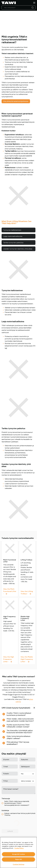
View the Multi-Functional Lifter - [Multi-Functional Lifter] (10, 591)
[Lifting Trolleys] (27, 548)
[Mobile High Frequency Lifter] (27, 605)
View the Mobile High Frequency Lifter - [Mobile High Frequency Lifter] (27, 659)
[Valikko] (34, 3)
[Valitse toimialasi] (27, 781)
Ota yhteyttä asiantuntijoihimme (16, 101)
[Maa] (27, 774)
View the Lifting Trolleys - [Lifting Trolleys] (27, 593)
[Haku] (33, 8)
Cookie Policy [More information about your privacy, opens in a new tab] (19, 848)
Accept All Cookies (18, 854)
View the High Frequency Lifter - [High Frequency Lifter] (10, 659)
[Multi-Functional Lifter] (10, 548)
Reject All (18, 859)
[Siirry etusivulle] (9, 3)
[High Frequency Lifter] (10, 605)
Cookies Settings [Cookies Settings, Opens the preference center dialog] (19, 864)
